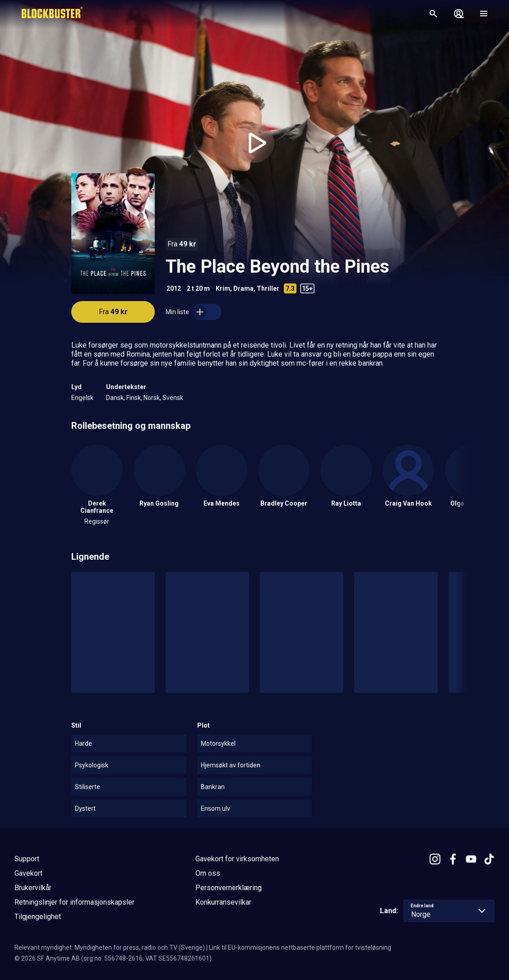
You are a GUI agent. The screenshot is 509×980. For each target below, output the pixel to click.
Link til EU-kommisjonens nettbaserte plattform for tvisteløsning (300, 947)
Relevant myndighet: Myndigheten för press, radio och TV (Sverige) (110, 947)
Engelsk (82, 398)
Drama (243, 288)
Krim (223, 288)
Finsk (134, 398)
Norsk (152, 398)
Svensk (173, 398)
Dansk (115, 398)
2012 (174, 288)
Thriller (268, 288)
